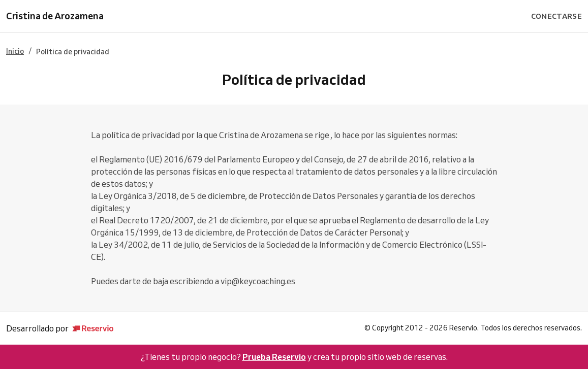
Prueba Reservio (274, 357)
